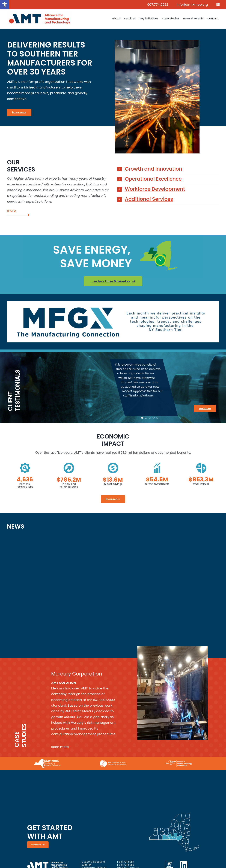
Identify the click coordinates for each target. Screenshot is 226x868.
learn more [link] (60, 747)
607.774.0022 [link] (158, 5)
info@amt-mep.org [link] (192, 5)
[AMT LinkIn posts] (113, 589)
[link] (5, 5)
